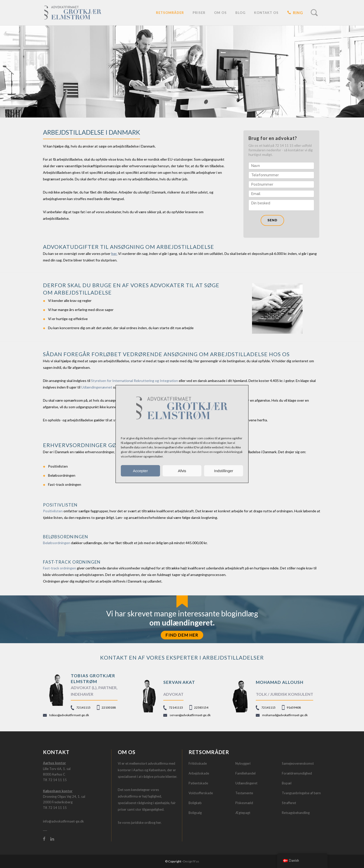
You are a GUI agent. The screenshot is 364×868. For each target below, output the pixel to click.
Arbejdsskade (199, 773)
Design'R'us (191, 861)
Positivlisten (53, 511)
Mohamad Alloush (280, 682)
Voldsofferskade (201, 793)
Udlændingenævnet (97, 387)
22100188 (109, 707)
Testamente (244, 793)
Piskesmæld (244, 803)
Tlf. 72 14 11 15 (55, 780)
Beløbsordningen (57, 543)
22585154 (201, 707)
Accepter (140, 471)
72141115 (83, 707)
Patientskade (198, 783)
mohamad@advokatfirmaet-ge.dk (285, 715)
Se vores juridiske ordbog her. (140, 823)
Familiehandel (245, 773)
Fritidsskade (198, 763)
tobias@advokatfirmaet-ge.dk (69, 715)
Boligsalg (195, 813)
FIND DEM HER (182, 635)
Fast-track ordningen (60, 568)
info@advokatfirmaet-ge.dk (63, 821)
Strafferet (289, 803)
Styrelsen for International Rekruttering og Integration (134, 381)
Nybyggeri (243, 763)
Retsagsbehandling (296, 813)
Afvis (182, 471)
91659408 (294, 707)
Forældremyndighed (297, 773)
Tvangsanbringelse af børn (301, 793)
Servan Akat (179, 682)
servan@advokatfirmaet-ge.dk (190, 715)
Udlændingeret (246, 783)
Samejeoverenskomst (298, 763)
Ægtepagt (243, 813)
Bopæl (287, 783)
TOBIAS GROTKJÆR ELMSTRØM (93, 678)
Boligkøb (195, 803)
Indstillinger (224, 471)
